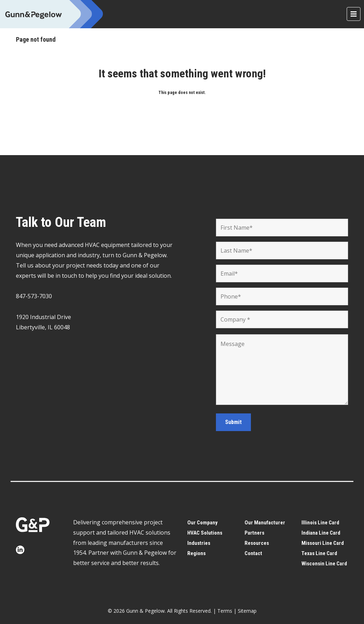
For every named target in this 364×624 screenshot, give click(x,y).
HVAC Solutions (205, 533)
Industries (199, 543)
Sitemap (247, 611)
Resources (257, 543)
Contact (253, 553)
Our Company (202, 523)
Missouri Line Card (323, 543)
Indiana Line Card (321, 533)
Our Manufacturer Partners (265, 528)
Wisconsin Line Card (324, 564)
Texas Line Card (319, 553)
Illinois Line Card (320, 523)
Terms (225, 611)
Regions (196, 553)
